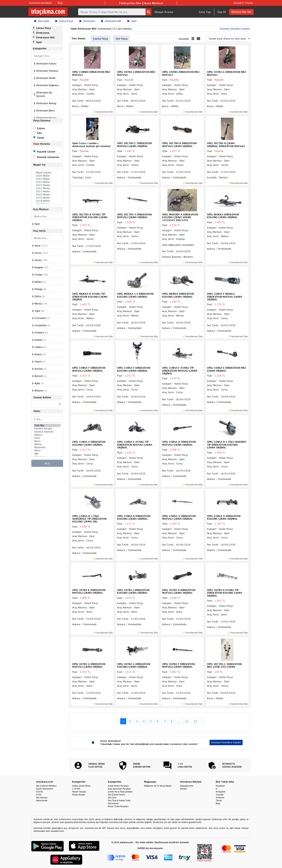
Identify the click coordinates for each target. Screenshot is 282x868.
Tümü (41, 138)
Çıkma (41, 128)
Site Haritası (42, 798)
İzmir (47, 438)
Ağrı (47, 454)
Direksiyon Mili (111, 21)
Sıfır (39, 133)
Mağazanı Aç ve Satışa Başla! (158, 786)
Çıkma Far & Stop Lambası (120, 792)
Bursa (47, 441)
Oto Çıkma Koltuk (116, 795)
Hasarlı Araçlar (79, 792)
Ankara (47, 435)
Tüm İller (47, 425)
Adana (47, 444)
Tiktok (219, 800)
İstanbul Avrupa (47, 429)
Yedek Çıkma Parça (81, 786)
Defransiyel (113, 803)
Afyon (47, 451)
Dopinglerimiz (187, 786)
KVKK (39, 795)
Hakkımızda (42, 800)
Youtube (220, 795)
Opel (132, 21)
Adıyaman (47, 447)
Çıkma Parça (64, 21)
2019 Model (47, 198)
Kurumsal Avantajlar (41, 3)
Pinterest (220, 798)
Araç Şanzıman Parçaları (119, 789)
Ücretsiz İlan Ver (241, 12)
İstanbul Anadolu (47, 432)
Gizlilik (39, 792)
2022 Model (47, 188)
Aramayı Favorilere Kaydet (234, 29)
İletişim (183, 789)
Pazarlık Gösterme (48, 157)
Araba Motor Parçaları (118, 786)
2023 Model (47, 185)
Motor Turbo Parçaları (118, 806)
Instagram (221, 792)
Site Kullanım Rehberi (46, 786)
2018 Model (47, 201)
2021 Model (47, 191)
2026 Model (47, 176)
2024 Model (47, 182)
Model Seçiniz (47, 173)
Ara (47, 463)
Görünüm (184, 39)
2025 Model (47, 179)
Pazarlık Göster (46, 152)
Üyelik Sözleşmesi (45, 789)
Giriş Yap (205, 12)
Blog (60, 3)
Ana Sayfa (42, 21)
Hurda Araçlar (79, 795)
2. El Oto (76, 789)
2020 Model (47, 195)
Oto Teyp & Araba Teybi (119, 800)
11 (187, 721)
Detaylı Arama (164, 12)
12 (195, 721)
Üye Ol (222, 12)
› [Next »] (203, 721)
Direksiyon (87, 21)
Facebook (220, 786)
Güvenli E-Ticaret (243, 3)
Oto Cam (112, 798)
